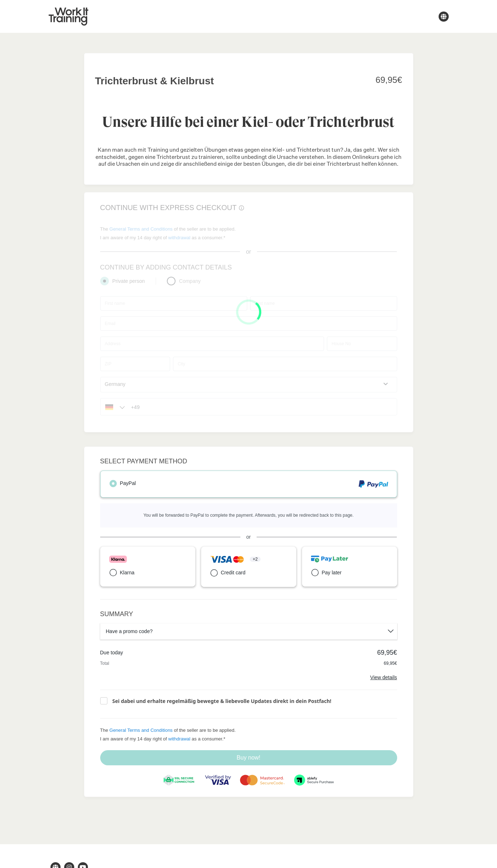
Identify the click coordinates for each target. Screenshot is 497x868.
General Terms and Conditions (141, 730)
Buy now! (249, 758)
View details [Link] (383, 677)
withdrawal (179, 739)
